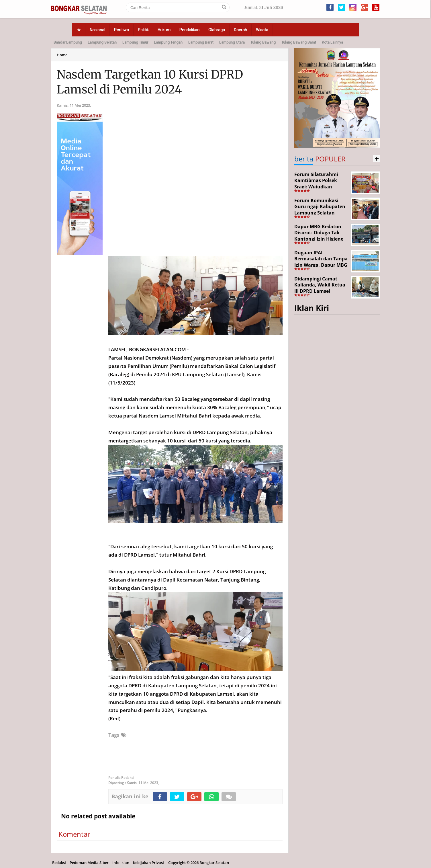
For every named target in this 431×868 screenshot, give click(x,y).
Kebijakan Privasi (148, 863)
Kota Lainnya (332, 42)
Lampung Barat (201, 42)
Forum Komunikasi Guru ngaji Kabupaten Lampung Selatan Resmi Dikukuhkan (320, 210)
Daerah (240, 30)
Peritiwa (122, 30)
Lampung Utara (232, 42)
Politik (143, 30)
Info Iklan (121, 863)
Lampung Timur (135, 42)
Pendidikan (189, 30)
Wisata (262, 30)
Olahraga (217, 30)
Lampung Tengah (168, 42)
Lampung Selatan (102, 42)
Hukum (164, 30)
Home (62, 55)
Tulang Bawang (263, 42)
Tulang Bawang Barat (299, 42)
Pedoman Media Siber (89, 863)
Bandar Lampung (68, 42)
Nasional (97, 30)
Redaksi (59, 863)
